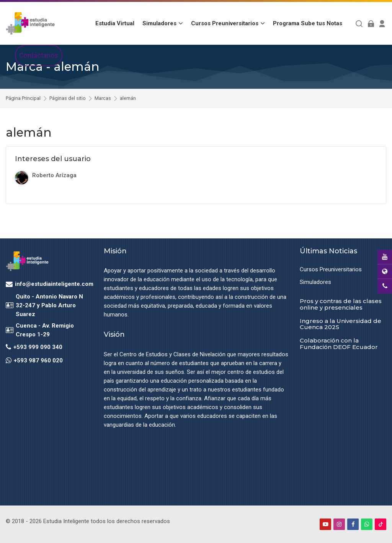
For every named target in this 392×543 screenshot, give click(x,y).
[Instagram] (339, 524)
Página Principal (23, 99)
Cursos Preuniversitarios (331, 269)
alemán (128, 99)
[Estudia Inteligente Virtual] (30, 23)
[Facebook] (353, 524)
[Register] (382, 24)
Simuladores (315, 282)
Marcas (103, 99)
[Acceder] (371, 24)
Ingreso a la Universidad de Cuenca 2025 (341, 324)
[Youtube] (325, 524)
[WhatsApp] (367, 524)
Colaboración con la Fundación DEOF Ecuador (339, 344)
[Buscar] (359, 24)
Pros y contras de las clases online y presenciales (341, 304)
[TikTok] (381, 524)
